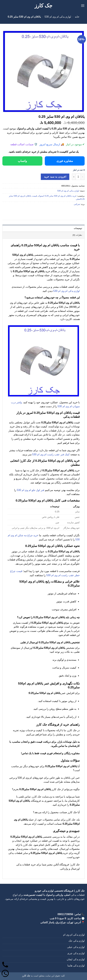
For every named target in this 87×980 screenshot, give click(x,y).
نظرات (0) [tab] (77, 235)
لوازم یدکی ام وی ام (74, 935)
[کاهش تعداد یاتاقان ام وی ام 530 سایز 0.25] (83, 177)
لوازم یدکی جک (77, 941)
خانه (77, 17)
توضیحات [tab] (78, 228)
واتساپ (22, 161)
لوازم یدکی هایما (76, 966)
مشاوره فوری (65, 161)
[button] (83, 6)
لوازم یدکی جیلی (76, 947)
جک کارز (44, 6)
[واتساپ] (5, 974)
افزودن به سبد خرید (55, 177)
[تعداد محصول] (78, 177)
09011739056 (65, 914)
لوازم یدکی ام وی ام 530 (58, 17)
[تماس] (5, 965)
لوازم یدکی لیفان (76, 959)
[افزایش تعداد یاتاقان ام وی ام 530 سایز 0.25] (74, 177)
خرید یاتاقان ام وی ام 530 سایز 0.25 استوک (57, 196)
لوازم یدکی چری (76, 953)
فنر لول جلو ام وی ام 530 (30, 490)
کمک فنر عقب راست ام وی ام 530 (51, 454)
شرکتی (77, 204)
